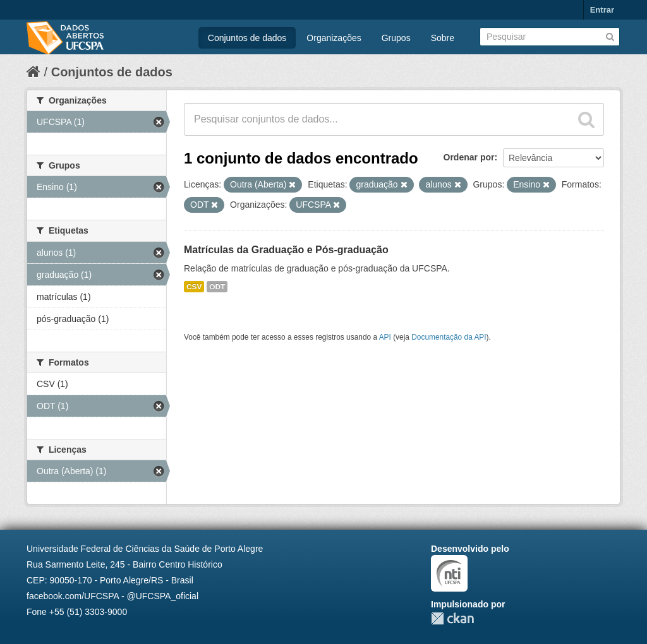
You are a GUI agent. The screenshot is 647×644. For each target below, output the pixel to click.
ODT (217, 287)
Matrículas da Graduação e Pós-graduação (286, 250)
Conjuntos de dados (247, 38)
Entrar (602, 10)
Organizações (334, 38)
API (385, 337)
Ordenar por (469, 157)
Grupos (396, 38)
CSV (194, 287)
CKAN (452, 618)
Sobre (443, 38)
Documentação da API (449, 337)
